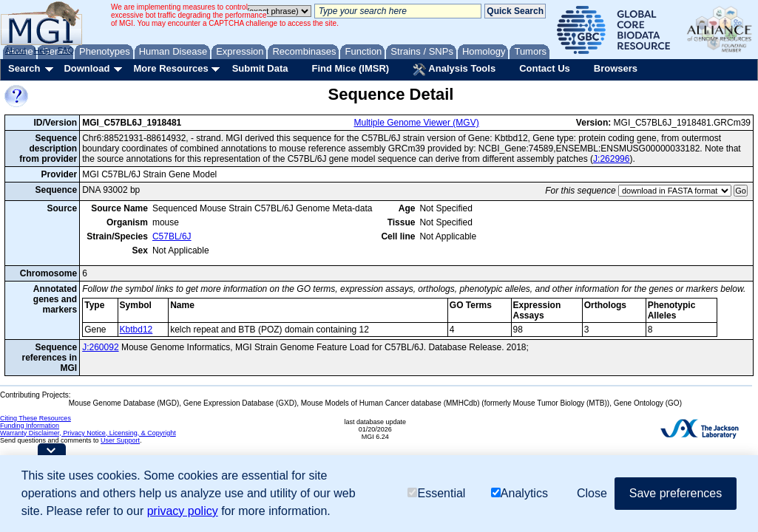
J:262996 (611, 159)
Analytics (520, 493)
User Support (120, 440)
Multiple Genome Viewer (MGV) (417, 123)
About (16, 50)
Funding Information (30, 426)
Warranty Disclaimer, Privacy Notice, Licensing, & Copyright (88, 433)
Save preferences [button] (676, 493)
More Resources (170, 68)
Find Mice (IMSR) (350, 68)
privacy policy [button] (183, 511)
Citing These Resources (35, 418)
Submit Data (260, 68)
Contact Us (545, 68)
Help (42, 50)
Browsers (616, 68)
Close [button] (592, 493)
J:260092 (100, 347)
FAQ (66, 50)
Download (87, 68)
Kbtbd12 (136, 330)
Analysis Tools (454, 69)
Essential (436, 493)
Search (24, 68)
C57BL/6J (172, 236)
